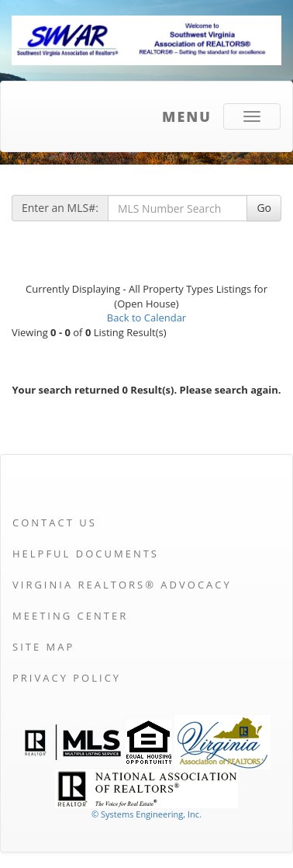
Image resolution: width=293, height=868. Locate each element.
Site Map (43, 647)
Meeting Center (70, 616)
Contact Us (55, 523)
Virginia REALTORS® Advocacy (122, 585)
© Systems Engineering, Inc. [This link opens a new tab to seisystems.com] (146, 814)
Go (264, 208)
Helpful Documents (86, 554)
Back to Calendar (146, 318)
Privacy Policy (67, 678)
